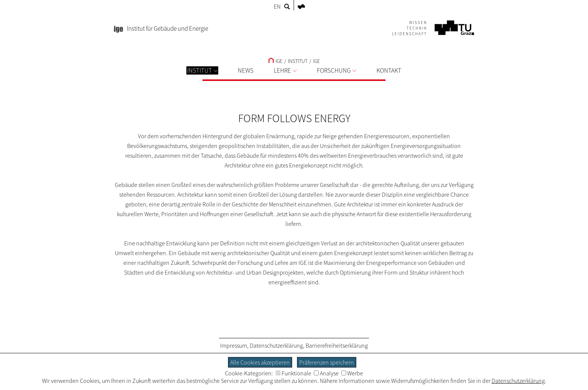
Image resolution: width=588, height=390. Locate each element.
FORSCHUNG (337, 70)
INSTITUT (202, 70)
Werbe (352, 373)
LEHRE (285, 70)
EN (277, 6)
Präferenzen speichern (327, 362)
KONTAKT (389, 70)
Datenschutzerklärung (276, 345)
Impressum (234, 345)
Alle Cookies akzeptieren (260, 362)
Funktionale (293, 373)
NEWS (246, 70)
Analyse (326, 373)
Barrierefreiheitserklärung (337, 345)
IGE (275, 61)
